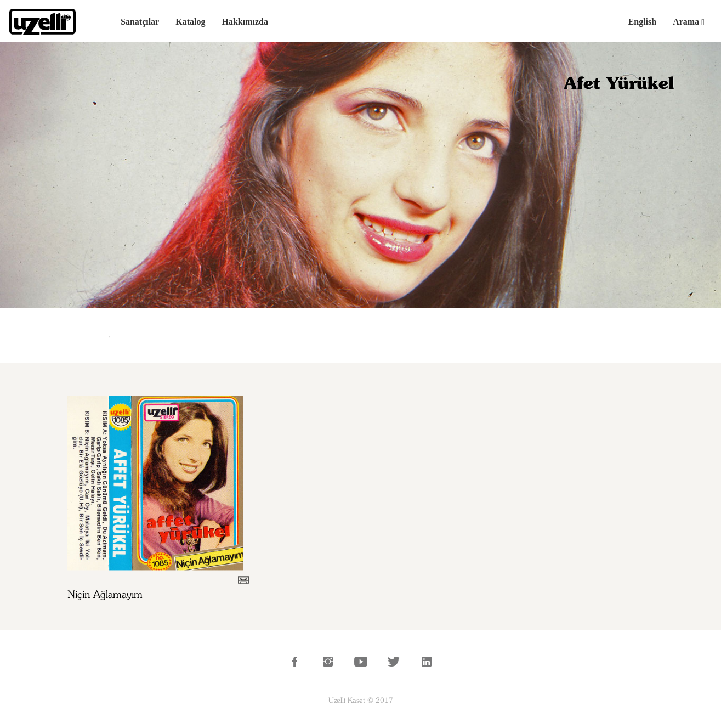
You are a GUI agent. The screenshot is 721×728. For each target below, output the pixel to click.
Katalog (190, 22)
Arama (689, 22)
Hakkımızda (245, 22)
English (643, 22)
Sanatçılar (140, 22)
